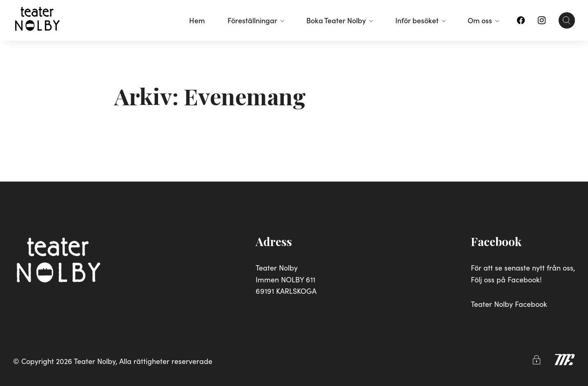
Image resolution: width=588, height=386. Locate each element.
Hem (197, 20)
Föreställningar (256, 20)
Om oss (483, 20)
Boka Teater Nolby (340, 20)
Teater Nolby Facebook (509, 304)
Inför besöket (420, 20)
